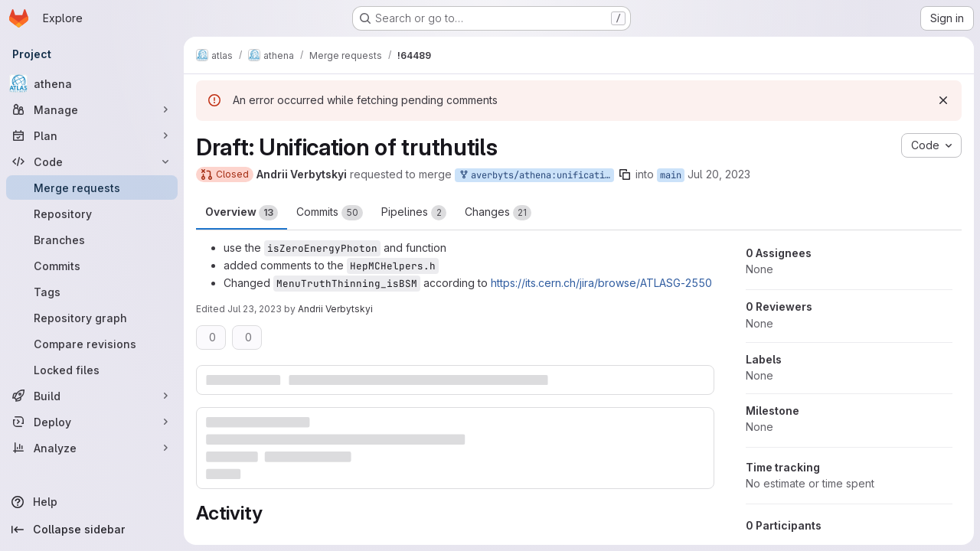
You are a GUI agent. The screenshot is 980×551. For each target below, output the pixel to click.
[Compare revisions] (92, 344)
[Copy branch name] (625, 174)
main (671, 175)
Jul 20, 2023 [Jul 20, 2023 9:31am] (719, 174)
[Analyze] (92, 448)
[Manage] (92, 109)
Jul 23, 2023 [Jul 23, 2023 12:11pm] (255, 309)
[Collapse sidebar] (92, 530)
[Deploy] (92, 422)
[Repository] (92, 214)
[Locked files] (92, 370)
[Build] (92, 396)
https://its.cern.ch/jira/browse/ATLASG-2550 (601, 283)
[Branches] (92, 240)
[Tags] (92, 292)
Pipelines (414, 213)
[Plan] (92, 135)
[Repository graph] (92, 318)
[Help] (92, 502)
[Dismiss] (943, 100)
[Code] (92, 161)
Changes (498, 213)
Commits (330, 213)
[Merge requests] (92, 187)
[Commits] (92, 266)
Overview (242, 213)
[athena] (92, 83)
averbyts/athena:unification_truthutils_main (536, 176)
